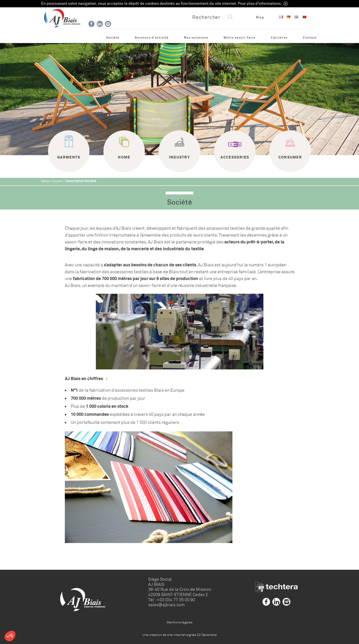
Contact (310, 38)
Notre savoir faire (240, 38)
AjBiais (46, 181)
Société (113, 38)
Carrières (279, 38)
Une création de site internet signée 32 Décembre (180, 635)
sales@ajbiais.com (166, 605)
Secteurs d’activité (152, 38)
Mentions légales (179, 622)
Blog (260, 17)
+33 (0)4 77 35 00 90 (176, 600)
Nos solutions (196, 38)
